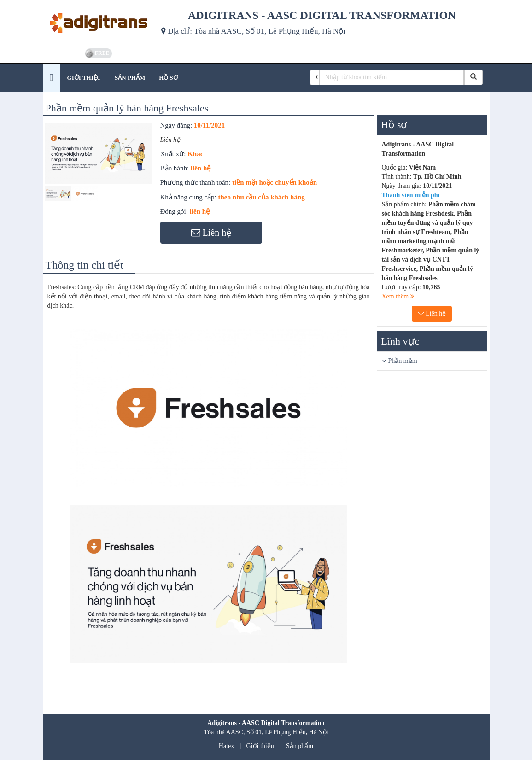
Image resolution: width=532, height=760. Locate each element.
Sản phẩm (300, 746)
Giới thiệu (260, 746)
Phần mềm (403, 361)
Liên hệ (432, 313)
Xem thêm (398, 296)
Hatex (226, 746)
